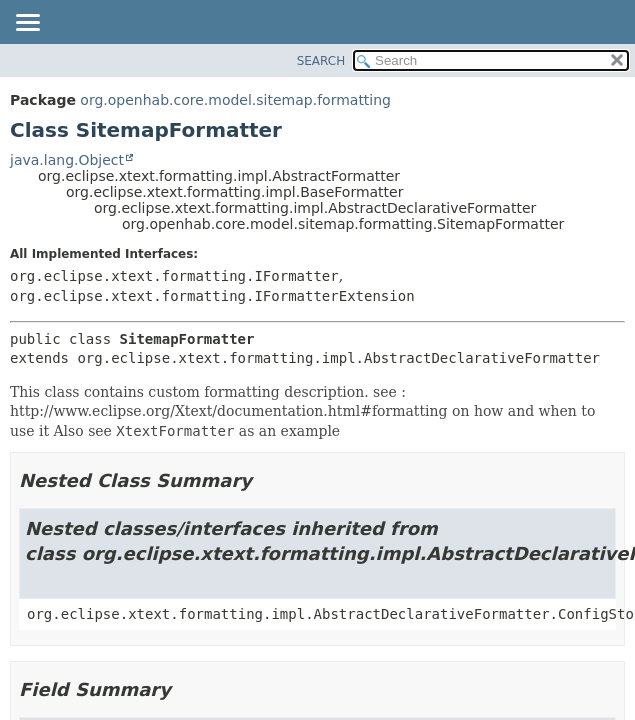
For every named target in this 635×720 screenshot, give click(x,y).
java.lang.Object (67, 160)
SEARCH (321, 61)
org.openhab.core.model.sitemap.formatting (235, 100)
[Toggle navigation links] (27, 24)
